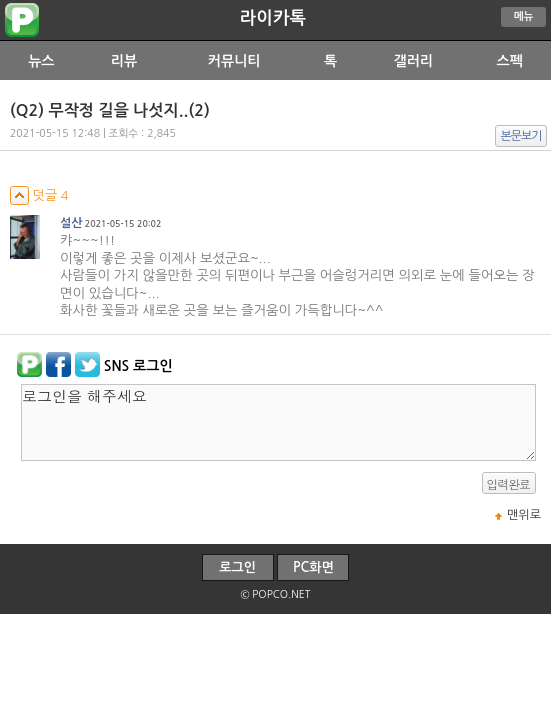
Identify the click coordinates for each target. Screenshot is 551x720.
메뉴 (524, 16)
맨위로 (524, 515)
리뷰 (124, 61)
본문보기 (521, 136)
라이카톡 (273, 18)
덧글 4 (39, 195)
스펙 (509, 61)
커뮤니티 (234, 61)
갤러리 (412, 61)
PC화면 (313, 567)
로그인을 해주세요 (278, 422)
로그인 (237, 567)
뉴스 (41, 61)
